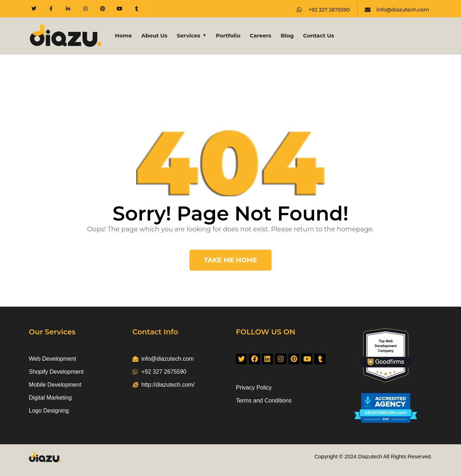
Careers (260, 35)
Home (123, 35)
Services (189, 35)
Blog (287, 35)
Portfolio (228, 35)
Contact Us (319, 35)
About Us (154, 35)
